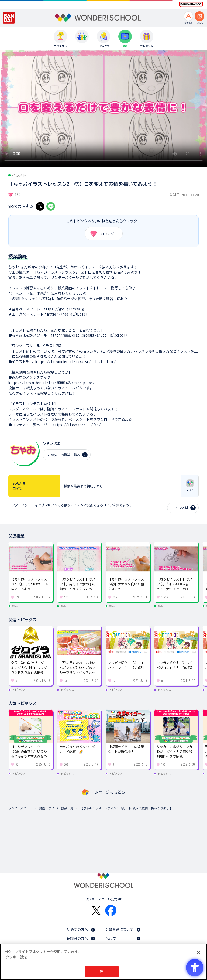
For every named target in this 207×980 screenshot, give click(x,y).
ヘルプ (111, 939)
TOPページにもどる (109, 792)
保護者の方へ (77, 939)
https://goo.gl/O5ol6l (67, 314)
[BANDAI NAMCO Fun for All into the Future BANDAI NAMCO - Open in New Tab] (191, 5)
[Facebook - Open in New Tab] (111, 910)
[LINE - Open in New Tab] (51, 206)
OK (102, 972)
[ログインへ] (199, 16)
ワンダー (102, 234)
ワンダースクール (20, 808)
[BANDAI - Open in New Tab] (9, 18)
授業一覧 (67, 808)
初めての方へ (77, 930)
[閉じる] (198, 952)
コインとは (180, 508)
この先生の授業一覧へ (64, 455)
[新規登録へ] (188, 16)
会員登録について (120, 930)
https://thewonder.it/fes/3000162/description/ (52, 383)
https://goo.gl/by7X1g (64, 309)
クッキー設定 (16, 957)
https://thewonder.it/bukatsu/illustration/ (76, 362)
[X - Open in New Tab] (40, 206)
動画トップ (47, 808)
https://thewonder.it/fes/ (77, 425)
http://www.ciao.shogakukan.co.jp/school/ (89, 335)
